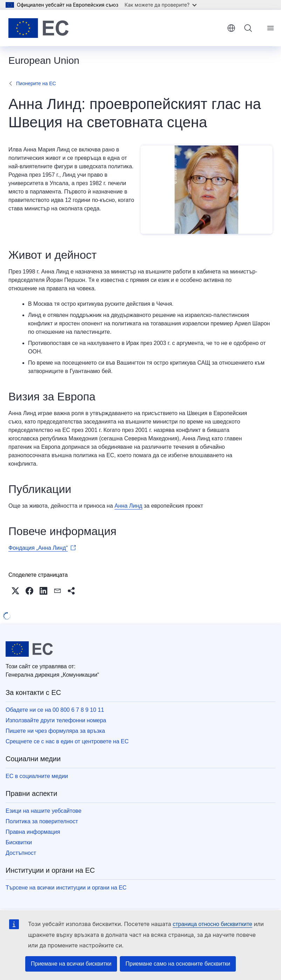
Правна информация (33, 832)
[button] (15, 591)
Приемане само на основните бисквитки (178, 964)
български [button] (231, 28)
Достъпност (21, 853)
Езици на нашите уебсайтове (43, 811)
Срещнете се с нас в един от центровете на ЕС (67, 741)
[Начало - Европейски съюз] (39, 28)
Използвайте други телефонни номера (56, 720)
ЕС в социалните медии (37, 776)
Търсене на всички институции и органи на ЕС (66, 888)
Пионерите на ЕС (36, 83)
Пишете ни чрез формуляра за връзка (55, 731)
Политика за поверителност (42, 821)
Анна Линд (128, 506)
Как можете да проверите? (161, 5)
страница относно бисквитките (213, 924)
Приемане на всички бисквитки (71, 964)
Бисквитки (19, 842)
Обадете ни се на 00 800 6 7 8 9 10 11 (55, 710)
